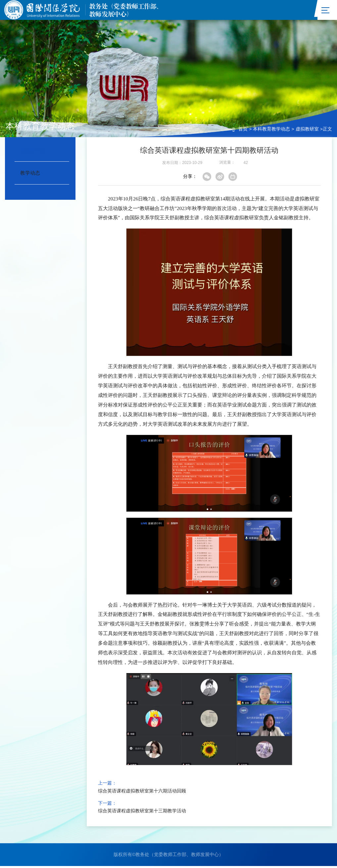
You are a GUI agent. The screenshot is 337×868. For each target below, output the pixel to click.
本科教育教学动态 (271, 131)
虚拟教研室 (307, 131)
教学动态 (30, 174)
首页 (243, 131)
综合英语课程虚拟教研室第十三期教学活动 (142, 813)
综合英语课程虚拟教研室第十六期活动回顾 (142, 793)
